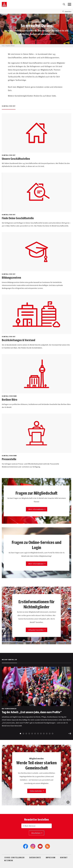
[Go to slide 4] (29, 734)
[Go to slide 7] (38, 734)
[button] (67, 11)
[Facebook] (26, 846)
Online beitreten (36, 791)
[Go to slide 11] (50, 734)
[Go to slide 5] (32, 734)
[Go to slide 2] (23, 734)
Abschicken (36, 833)
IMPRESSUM (50, 857)
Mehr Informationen (36, 509)
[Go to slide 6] (35, 734)
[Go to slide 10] (47, 734)
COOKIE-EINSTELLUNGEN (14, 857)
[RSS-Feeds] (47, 846)
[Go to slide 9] (44, 734)
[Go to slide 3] (26, 734)
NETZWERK (9, 860)
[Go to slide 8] (41, 734)
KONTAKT (64, 857)
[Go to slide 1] (20, 734)
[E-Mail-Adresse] (36, 826)
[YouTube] (40, 846)
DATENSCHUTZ (35, 857)
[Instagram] (33, 846)
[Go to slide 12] (53, 734)
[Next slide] (70, 734)
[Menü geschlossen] (69, 4)
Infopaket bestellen (36, 630)
